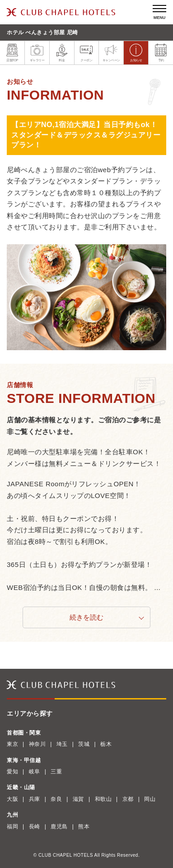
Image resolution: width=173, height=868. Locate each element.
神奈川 (37, 744)
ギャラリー (37, 53)
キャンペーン (111, 53)
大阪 (12, 799)
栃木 (106, 744)
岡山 (150, 799)
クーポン (86, 53)
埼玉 (62, 744)
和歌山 (103, 799)
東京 (12, 744)
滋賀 (78, 799)
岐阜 (35, 772)
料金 (62, 53)
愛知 (12, 772)
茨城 (84, 744)
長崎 (35, 827)
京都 (128, 799)
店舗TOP (12, 53)
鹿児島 (59, 827)
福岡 (12, 827)
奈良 (56, 799)
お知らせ (136, 53)
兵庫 (35, 799)
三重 (56, 772)
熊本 (84, 827)
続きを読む (86, 617)
